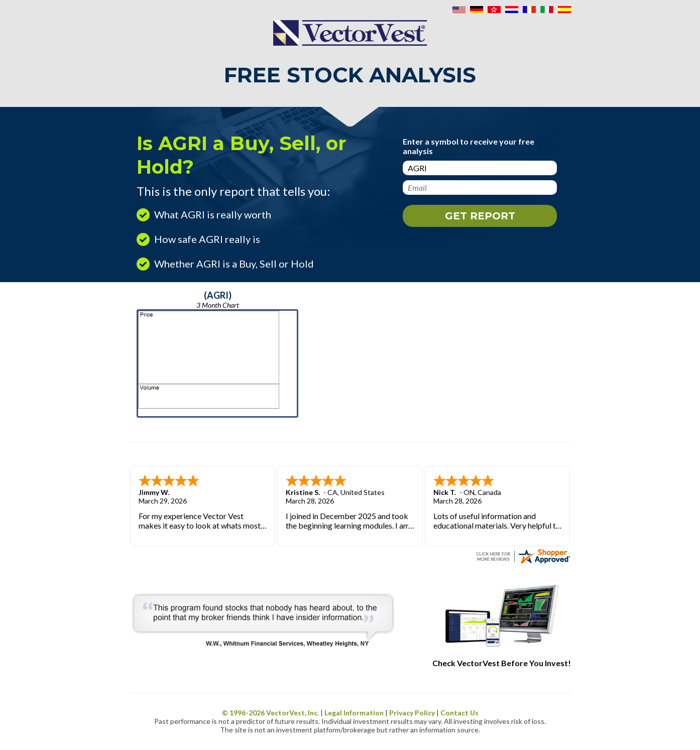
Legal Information (354, 713)
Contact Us (459, 713)
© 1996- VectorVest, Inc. (270, 713)
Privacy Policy (412, 713)
